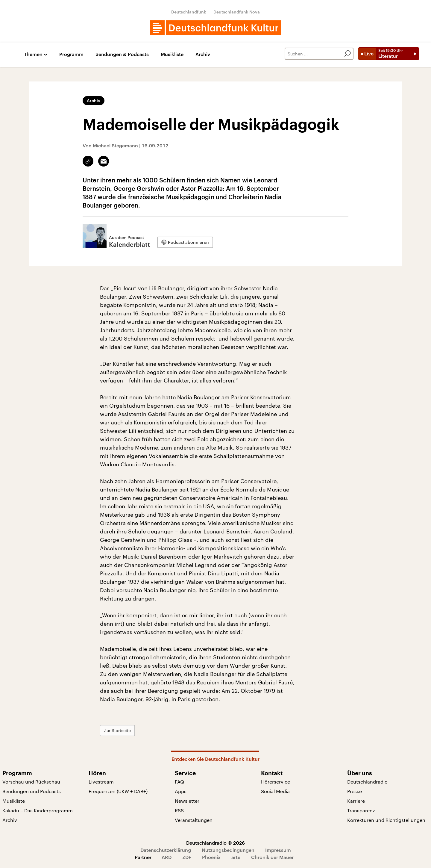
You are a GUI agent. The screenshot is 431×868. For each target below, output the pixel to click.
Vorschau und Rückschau (31, 782)
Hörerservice (276, 782)
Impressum (278, 850)
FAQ (179, 782)
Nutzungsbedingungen (228, 850)
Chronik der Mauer (272, 857)
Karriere (356, 801)
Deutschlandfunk (189, 12)
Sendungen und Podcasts (32, 791)
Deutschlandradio (367, 782)
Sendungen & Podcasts (122, 54)
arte (236, 857)
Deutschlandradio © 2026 (215, 843)
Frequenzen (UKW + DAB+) (118, 791)
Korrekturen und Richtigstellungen (386, 820)
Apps (181, 791)
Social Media (275, 791)
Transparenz (361, 810)
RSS (179, 810)
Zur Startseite (117, 730)
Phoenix (211, 857)
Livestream (101, 782)
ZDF (187, 857)
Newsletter (187, 801)
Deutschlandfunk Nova (237, 12)
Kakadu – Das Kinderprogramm (38, 810)
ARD (167, 857)
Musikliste (172, 54)
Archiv (203, 54)
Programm (71, 54)
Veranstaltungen (194, 820)
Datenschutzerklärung (166, 850)
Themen (33, 54)
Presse (355, 791)
